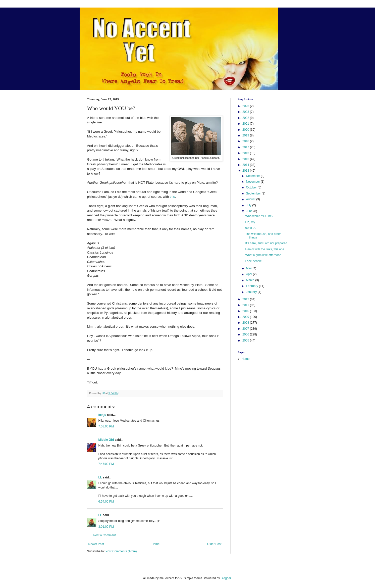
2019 (246, 135)
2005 (246, 340)
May (249, 268)
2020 (246, 130)
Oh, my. (250, 222)
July (249, 205)
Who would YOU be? (259, 216)
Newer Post (96, 544)
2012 (246, 299)
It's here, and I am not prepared (266, 243)
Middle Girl (106, 440)
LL (100, 477)
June (250, 211)
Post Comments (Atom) (121, 551)
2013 (246, 171)
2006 (246, 334)
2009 (246, 317)
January (252, 292)
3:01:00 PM (106, 527)
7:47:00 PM (106, 464)
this (172, 197)
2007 (246, 329)
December (253, 176)
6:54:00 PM (106, 502)
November (253, 182)
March (251, 280)
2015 (246, 159)
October (252, 187)
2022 (246, 118)
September (254, 193)
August (251, 199)
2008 (246, 323)
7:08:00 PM (106, 426)
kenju (102, 415)
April (249, 274)
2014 (246, 165)
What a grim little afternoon (263, 255)
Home (155, 544)
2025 (246, 106)
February (252, 286)
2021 (246, 124)
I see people (253, 261)
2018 (246, 141)
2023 (246, 112)
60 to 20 (251, 228)
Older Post (214, 544)
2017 (246, 147)
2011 (246, 305)
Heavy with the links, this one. (265, 249)
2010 (246, 311)
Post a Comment (105, 535)
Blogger (226, 578)
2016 (246, 153)
